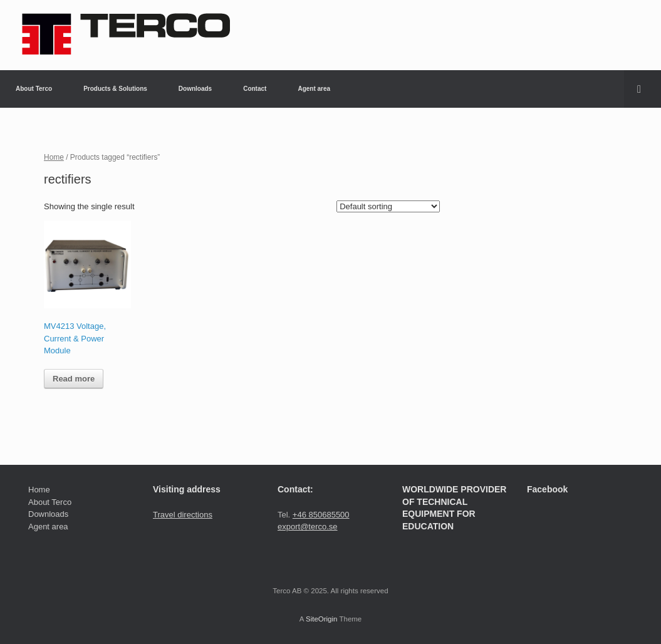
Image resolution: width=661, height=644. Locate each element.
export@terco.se (308, 527)
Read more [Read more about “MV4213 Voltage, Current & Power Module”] (74, 379)
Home (54, 157)
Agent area (314, 89)
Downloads (195, 89)
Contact (255, 89)
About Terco (34, 89)
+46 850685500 (321, 515)
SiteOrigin (322, 619)
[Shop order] (388, 206)
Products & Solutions (115, 89)
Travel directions (183, 515)
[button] (643, 89)
